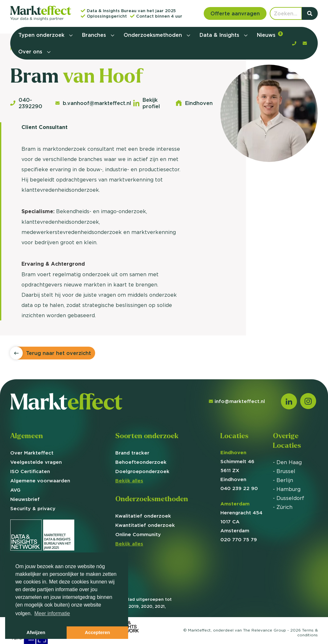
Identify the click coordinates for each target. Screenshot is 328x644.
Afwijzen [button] (36, 632)
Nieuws (270, 35)
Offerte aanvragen (235, 13)
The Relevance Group (265, 630)
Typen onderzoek (42, 35)
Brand (132, 453)
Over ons (31, 52)
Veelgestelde (36, 462)
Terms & (307, 632)
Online (138, 534)
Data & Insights (220, 35)
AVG (15, 490)
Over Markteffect (32, 453)
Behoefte (141, 462)
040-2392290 (26, 103)
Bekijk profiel (147, 103)
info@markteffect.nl (237, 401)
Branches (95, 35)
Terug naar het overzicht (58, 353)
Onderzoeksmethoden (154, 35)
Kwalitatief (143, 516)
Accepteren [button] (97, 632)
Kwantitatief (145, 525)
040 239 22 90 (239, 488)
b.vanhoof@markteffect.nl (91, 103)
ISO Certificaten (30, 471)
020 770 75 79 (239, 539)
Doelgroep (142, 471)
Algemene (40, 481)
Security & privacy (33, 508)
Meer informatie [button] (52, 613)
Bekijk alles (129, 481)
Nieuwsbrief (25, 499)
